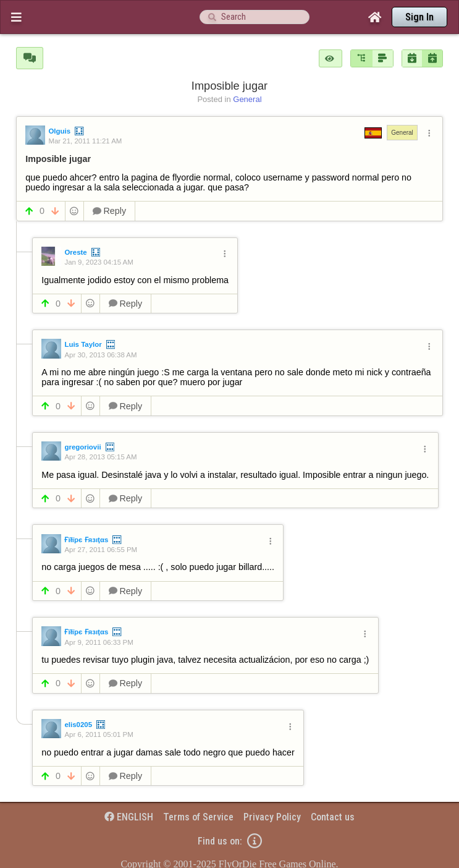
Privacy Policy (272, 817)
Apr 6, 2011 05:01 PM (99, 734)
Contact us (333, 817)
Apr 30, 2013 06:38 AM (100, 355)
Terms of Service (198, 817)
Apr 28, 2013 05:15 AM (100, 457)
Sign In (419, 17)
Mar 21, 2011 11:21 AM (85, 141)
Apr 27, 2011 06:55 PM (101, 550)
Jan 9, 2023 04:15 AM (99, 262)
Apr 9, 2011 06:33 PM (99, 642)
